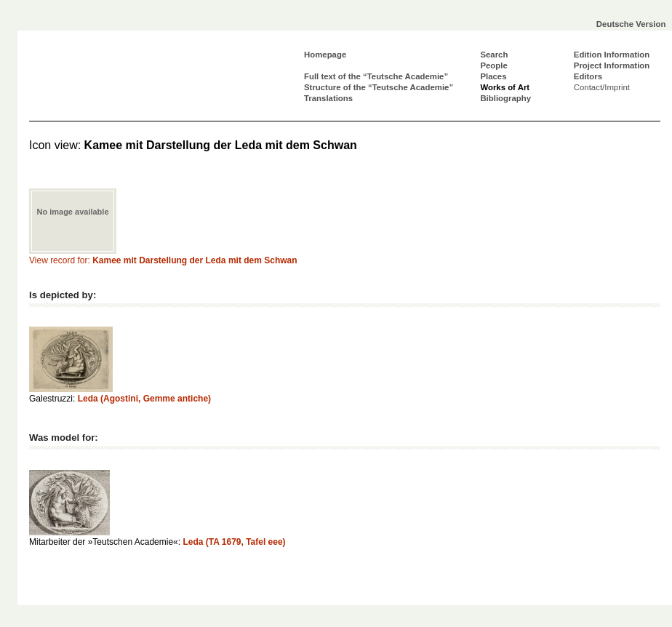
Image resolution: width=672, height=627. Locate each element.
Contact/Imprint (602, 87)
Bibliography (505, 98)
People (493, 65)
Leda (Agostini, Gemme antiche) (144, 399)
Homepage (325, 55)
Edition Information (612, 55)
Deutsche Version (631, 24)
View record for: (163, 260)
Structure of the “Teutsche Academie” (379, 87)
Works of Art (505, 87)
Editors (588, 76)
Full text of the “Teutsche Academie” (376, 76)
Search (494, 55)
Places (493, 76)
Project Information (612, 65)
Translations (328, 98)
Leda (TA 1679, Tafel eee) (234, 542)
